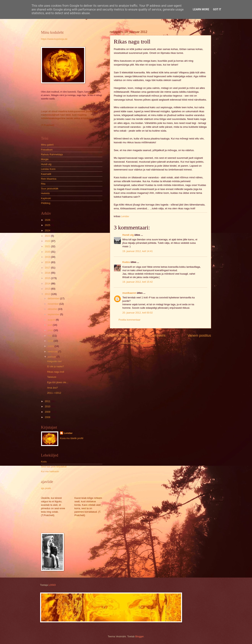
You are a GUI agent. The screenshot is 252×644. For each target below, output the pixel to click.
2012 (48, 294)
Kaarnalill (46, 174)
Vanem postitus (199, 336)
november (54, 304)
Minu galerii (47, 145)
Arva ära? (53, 388)
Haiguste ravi (54, 361)
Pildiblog (46, 203)
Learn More (201, 9)
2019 (48, 257)
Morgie (45, 159)
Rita (43, 184)
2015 (48, 278)
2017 (48, 268)
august (52, 320)
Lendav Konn (48, 169)
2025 (48, 225)
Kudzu (126, 262)
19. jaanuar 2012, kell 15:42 (138, 282)
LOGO (52, 585)
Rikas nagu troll (56, 372)
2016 (48, 273)
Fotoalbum (47, 150)
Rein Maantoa (49, 179)
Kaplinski (46, 198)
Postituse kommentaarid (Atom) (138, 343)
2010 (48, 406)
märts (51, 346)
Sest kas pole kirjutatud (54, 467)
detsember (54, 298)
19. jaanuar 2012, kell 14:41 (138, 251)
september (54, 314)
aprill (51, 341)
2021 (48, 246)
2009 (48, 412)
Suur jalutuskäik (50, 189)
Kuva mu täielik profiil (72, 438)
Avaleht (160, 336)
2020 (48, 252)
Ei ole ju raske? (56, 366)
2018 (48, 262)
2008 (48, 417)
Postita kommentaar (130, 320)
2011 (48, 401)
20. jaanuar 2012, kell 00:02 (138, 313)
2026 (48, 220)
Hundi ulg (128, 235)
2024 (48, 230)
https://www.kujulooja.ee (54, 39)
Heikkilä (45, 193)
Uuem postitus (121, 336)
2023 (48, 236)
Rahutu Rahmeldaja (52, 154)
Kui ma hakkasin (50, 471)
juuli (50, 325)
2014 (48, 284)
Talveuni (52, 377)
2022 (48, 241)
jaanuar (52, 357)
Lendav (68, 433)
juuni (51, 330)
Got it (217, 9)
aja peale (46, 488)
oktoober (53, 309)
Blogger (139, 636)
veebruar (53, 351)
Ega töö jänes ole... (58, 382)
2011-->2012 (54, 393)
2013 (48, 289)
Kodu (44, 462)
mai (50, 336)
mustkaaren (129, 293)
